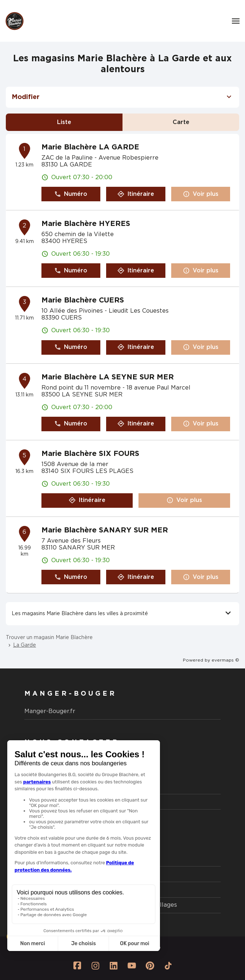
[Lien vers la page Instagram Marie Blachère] (95, 965)
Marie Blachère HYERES (86, 224)
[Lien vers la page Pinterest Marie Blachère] (150, 965)
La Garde (25, 645)
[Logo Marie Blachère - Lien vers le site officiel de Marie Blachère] (15, 21)
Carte (181, 122)
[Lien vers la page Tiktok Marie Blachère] (168, 965)
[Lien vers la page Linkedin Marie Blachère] (113, 965)
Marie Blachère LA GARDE (90, 147)
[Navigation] (236, 21)
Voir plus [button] (201, 194)
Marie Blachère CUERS (83, 300)
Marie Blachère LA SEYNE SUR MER (108, 377)
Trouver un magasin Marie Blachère (49, 638)
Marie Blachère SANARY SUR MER (105, 530)
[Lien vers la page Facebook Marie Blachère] (77, 965)
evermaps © (225, 660)
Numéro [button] (71, 194)
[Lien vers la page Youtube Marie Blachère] (132, 965)
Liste (64, 122)
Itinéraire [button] (136, 194)
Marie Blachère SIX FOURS (90, 454)
